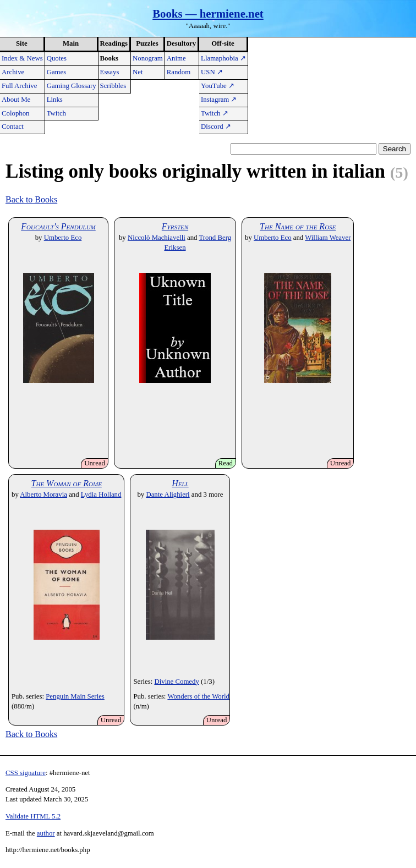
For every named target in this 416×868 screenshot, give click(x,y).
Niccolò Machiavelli (157, 238)
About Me (16, 100)
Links (55, 100)
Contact (13, 127)
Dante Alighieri (168, 495)
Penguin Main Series (75, 696)
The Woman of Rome (67, 483)
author (46, 833)
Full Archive (19, 86)
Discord (216, 127)
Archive (13, 72)
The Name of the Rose (298, 226)
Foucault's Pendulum (58, 226)
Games (57, 72)
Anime (176, 58)
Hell (180, 483)
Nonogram (148, 58)
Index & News (22, 58)
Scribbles (113, 86)
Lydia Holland (101, 495)
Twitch (56, 113)
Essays (110, 72)
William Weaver (328, 238)
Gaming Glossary (72, 86)
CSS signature (26, 773)
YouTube (218, 86)
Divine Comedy (176, 682)
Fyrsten (175, 226)
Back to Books (31, 199)
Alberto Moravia (43, 495)
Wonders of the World (198, 696)
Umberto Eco (63, 238)
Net (138, 72)
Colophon (15, 113)
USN (212, 72)
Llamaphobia (223, 58)
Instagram (219, 100)
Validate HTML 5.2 (33, 816)
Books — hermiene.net (208, 13)
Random (179, 72)
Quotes (57, 58)
